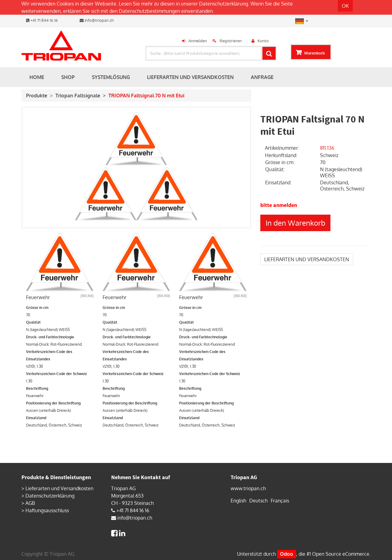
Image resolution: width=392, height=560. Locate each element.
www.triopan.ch (248, 488)
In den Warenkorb (295, 223)
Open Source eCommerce (341, 554)
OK (345, 6)
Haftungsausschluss (47, 510)
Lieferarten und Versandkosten (59, 488)
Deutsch (258, 501)
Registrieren (231, 41)
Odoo (286, 554)
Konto (263, 41)
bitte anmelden (279, 205)
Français (280, 501)
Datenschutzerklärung (224, 4)
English (238, 501)
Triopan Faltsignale (78, 96)
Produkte (37, 96)
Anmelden (198, 41)
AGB (30, 503)
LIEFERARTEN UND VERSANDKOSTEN (307, 259)
